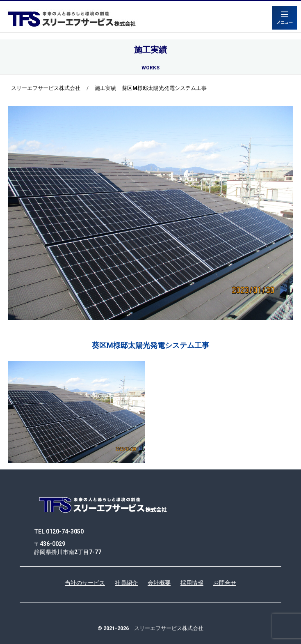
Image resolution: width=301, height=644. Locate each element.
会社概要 (159, 583)
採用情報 (192, 583)
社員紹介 (126, 583)
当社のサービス (85, 583)
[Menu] (285, 18)
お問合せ (225, 583)
